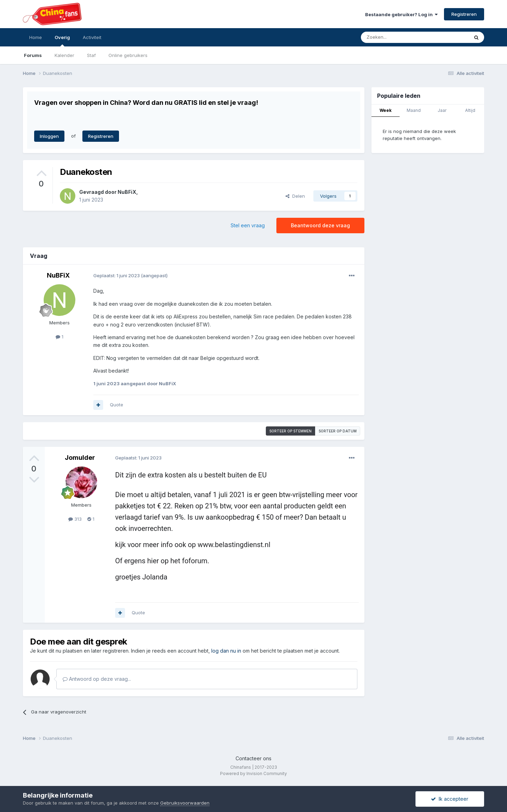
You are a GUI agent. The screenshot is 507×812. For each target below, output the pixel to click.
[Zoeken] (399, 37)
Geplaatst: (117, 275)
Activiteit (92, 37)
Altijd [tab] (470, 110)
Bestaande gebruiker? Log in (401, 14)
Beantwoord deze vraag (320, 225)
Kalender (64, 55)
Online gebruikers (128, 55)
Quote (117, 405)
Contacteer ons (254, 758)
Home (36, 37)
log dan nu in (226, 651)
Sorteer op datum (338, 431)
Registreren (464, 14)
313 (75, 519)
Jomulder (80, 458)
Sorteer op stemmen (290, 431)
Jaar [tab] (442, 110)
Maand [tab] (414, 110)
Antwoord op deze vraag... (97, 679)
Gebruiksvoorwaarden (185, 803)
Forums (33, 55)
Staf (91, 55)
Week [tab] (386, 110)
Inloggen (49, 136)
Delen (295, 196)
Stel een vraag (248, 225)
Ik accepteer (450, 799)
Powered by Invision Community (254, 773)
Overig (62, 40)
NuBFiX (127, 192)
